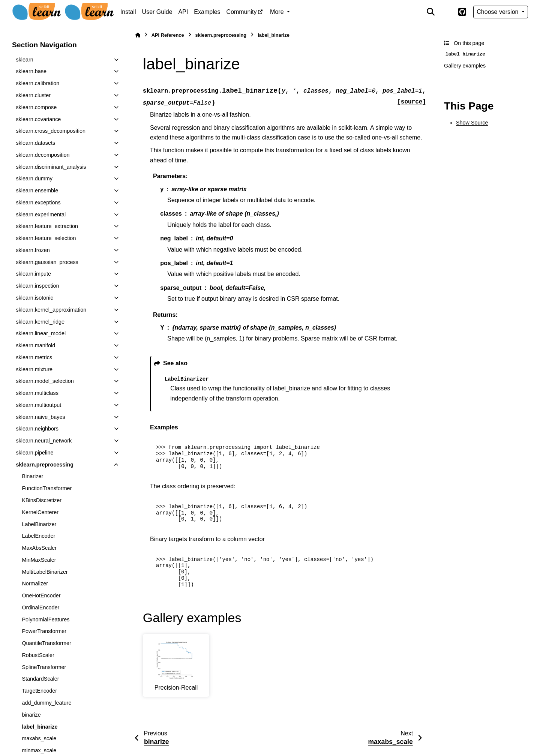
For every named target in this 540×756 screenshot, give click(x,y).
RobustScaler (38, 655)
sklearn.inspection (37, 286)
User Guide (157, 12)
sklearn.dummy (34, 178)
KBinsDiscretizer (42, 500)
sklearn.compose (36, 107)
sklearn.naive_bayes (40, 417)
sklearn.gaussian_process (47, 262)
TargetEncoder (39, 691)
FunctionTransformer (47, 488)
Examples (207, 12)
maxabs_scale (39, 738)
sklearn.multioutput (38, 405)
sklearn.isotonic (34, 298)
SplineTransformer (44, 667)
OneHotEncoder (41, 595)
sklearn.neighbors (37, 429)
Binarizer (32, 476)
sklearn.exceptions (38, 202)
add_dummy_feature (46, 703)
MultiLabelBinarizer (45, 572)
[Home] (138, 35)
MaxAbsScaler (39, 548)
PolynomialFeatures (46, 619)
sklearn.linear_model (41, 333)
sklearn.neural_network (44, 441)
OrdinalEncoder (40, 607)
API (183, 12)
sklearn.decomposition (43, 155)
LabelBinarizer (39, 524)
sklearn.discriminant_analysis (51, 167)
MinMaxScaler (39, 560)
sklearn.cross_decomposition (51, 131)
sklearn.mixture (34, 369)
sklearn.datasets (35, 143)
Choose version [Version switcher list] (498, 12)
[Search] (431, 12)
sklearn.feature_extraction (47, 226)
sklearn (24, 60)
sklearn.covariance (38, 119)
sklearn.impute (33, 274)
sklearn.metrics (34, 357)
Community (242, 12)
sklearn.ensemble (37, 190)
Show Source (472, 123)
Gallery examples (465, 66)
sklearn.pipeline (34, 453)
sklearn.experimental (41, 214)
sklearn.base (31, 71)
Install (128, 12)
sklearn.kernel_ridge (40, 322)
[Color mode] (446, 12)
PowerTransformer (44, 631)
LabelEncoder (38, 536)
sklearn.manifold (35, 345)
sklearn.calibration (37, 83)
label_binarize (40, 727)
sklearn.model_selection (45, 381)
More (278, 12)
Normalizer (35, 583)
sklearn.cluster (33, 95)
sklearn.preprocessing (45, 465)
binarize (31, 715)
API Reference (168, 35)
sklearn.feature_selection (46, 238)
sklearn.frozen (33, 250)
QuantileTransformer (46, 643)
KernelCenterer (40, 512)
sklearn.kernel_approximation (51, 310)
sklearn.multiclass (37, 393)
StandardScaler (40, 679)
